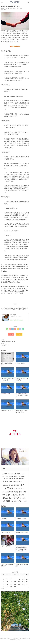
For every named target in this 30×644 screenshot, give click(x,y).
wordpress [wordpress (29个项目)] (17, 481)
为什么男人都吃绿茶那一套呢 (8, 359)
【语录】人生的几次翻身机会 (22, 560)
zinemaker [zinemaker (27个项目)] (15, 485)
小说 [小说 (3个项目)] (6, 492)
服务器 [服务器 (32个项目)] (5, 498)
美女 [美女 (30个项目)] (8, 501)
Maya (21, 8)
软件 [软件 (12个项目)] (21, 501)
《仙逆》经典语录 (8, 527)
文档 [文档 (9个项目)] (4, 495)
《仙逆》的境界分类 (8, 541)
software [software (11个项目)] (5, 479)
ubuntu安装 (8, 513)
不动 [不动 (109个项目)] (23, 485)
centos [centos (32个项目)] (13, 473)
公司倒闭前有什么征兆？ (8, 405)
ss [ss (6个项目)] (12, 479)
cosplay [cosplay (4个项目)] (19, 474)
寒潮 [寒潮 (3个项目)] (3, 492)
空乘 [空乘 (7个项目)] (4, 501)
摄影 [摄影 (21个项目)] (21, 492)
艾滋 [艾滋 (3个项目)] (12, 501)
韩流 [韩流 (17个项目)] (25, 501)
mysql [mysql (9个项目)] (11, 476)
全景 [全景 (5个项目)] (16, 489)
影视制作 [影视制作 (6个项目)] (11, 492)
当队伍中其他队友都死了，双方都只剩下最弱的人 (22, 390)
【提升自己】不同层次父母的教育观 (22, 374)
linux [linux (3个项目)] (3, 476)
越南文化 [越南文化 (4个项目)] (16, 501)
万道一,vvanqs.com (8, 638)
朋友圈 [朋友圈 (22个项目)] (21, 495)
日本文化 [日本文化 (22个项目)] (14, 495)
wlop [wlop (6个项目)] (11, 482)
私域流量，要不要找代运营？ (18, 310)
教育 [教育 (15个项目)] (25, 492)
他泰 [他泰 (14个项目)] (12, 489)
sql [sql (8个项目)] (10, 479)
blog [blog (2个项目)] (9, 474)
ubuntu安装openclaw (22, 513)
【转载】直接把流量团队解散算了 (8, 560)
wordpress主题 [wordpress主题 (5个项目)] (6, 485)
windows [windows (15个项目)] (5, 481)
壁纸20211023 (5, 345)
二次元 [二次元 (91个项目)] (6, 488)
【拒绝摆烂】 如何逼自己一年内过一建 (8, 374)
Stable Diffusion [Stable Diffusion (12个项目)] (19, 479)
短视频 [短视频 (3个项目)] (24, 498)
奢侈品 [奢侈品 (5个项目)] (23, 489)
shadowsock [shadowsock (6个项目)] (21, 476)
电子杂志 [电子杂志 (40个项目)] (17, 498)
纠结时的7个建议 (8, 389)
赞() (11, 334)
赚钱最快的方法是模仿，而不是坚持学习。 (22, 406)
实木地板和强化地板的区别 (8, 341)
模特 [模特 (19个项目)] (11, 498)
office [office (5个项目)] (15, 476)
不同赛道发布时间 (22, 358)
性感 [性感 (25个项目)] (16, 492)
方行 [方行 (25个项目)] (8, 495)
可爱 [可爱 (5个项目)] (19, 489)
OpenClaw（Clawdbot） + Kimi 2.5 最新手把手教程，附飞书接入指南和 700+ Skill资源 (22, 543)
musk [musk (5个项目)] (7, 476)
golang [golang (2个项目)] (23, 474)
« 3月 (3, 589)
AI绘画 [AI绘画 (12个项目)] (5, 474)
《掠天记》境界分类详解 (22, 527)
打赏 (19, 334)
